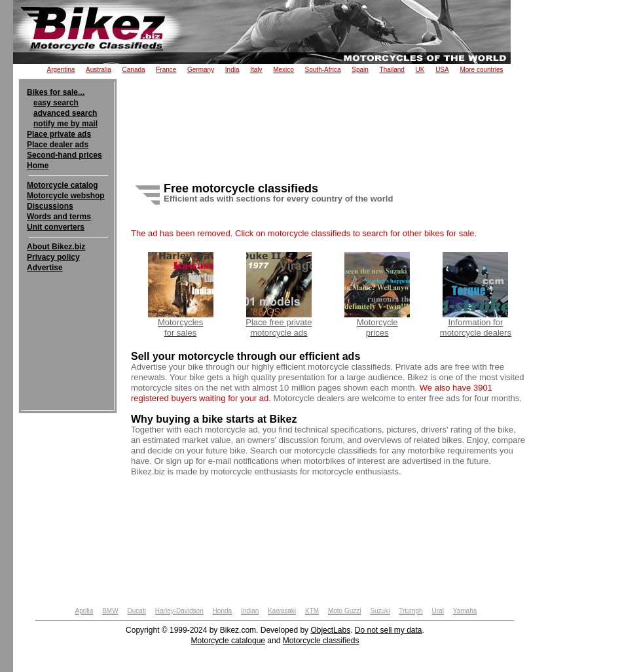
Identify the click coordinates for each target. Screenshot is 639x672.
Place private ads (59, 134)
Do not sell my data (389, 630)
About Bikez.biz (56, 247)
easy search (56, 103)
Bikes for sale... (56, 92)
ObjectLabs (330, 630)
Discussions (50, 206)
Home (38, 166)
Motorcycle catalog (63, 185)
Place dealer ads (58, 145)
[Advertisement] (68, 313)
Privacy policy (53, 257)
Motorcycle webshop (66, 196)
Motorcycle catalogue (228, 641)
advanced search (65, 113)
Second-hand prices (64, 155)
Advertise (45, 268)
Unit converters (56, 227)
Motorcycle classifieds (321, 641)
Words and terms (59, 217)
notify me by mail (65, 124)
